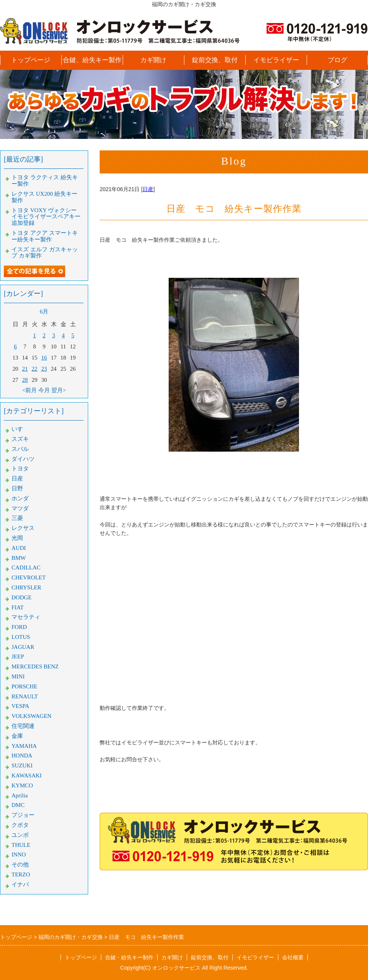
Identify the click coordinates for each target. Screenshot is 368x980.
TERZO (21, 874)
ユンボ (20, 835)
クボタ (20, 825)
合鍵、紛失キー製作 (92, 60)
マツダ (20, 508)
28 (25, 380)
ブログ (338, 60)
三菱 (17, 518)
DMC (18, 805)
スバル (20, 449)
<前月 (30, 390)
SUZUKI (22, 766)
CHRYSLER (26, 587)
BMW (19, 558)
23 (44, 369)
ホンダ (20, 498)
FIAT (18, 607)
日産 (148, 189)
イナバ (20, 884)
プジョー (23, 815)
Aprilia (20, 795)
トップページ (31, 60)
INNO (19, 855)
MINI (18, 676)
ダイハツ (23, 459)
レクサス (23, 528)
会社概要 (293, 957)
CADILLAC (26, 568)
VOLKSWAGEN (31, 716)
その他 (20, 865)
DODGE (22, 597)
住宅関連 (23, 726)
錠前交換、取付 (215, 60)
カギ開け (153, 60)
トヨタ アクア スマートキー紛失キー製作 (45, 236)
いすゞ (20, 429)
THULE (21, 845)
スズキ (20, 439)
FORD (19, 627)
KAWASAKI (27, 775)
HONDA (22, 756)
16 (44, 358)
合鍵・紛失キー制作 (129, 957)
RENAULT (25, 696)
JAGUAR (23, 647)
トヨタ (20, 469)
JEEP (18, 657)
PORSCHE (25, 686)
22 (35, 369)
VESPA (20, 706)
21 (25, 369)
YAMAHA (24, 746)
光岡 (17, 538)
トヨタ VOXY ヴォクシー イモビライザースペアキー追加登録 (46, 217)
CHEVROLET (29, 577)
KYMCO (22, 785)
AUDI (19, 548)
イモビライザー (276, 60)
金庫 (17, 736)
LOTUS (21, 637)
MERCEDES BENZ (35, 667)
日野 (17, 488)
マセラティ (26, 617)
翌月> (59, 390)
